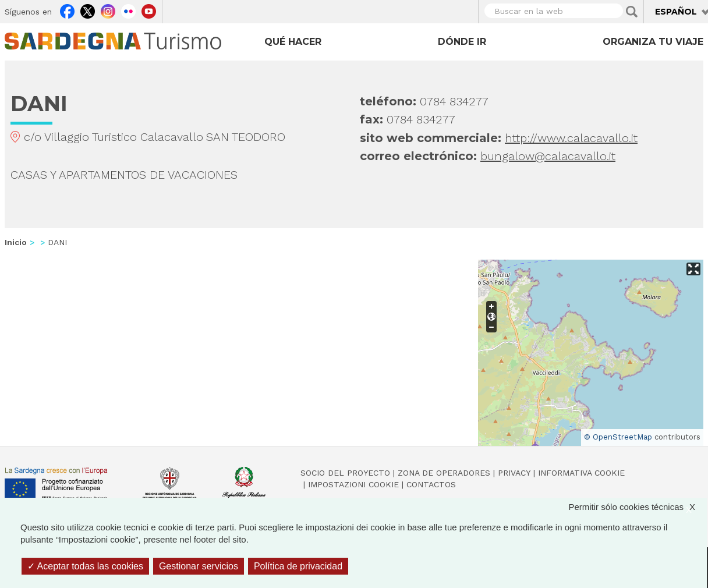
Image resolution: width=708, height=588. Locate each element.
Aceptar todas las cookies (85, 566)
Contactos (431, 484)
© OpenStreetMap (618, 437)
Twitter (88, 10)
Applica (632, 12)
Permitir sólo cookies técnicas (638, 507)
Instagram (108, 10)
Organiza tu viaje (653, 42)
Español (676, 12)
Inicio (16, 242)
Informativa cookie (581, 473)
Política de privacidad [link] (298, 566)
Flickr (128, 10)
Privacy (514, 473)
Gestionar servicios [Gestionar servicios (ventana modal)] (199, 566)
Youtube (149, 10)
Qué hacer (293, 42)
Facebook (67, 10)
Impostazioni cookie (353, 484)
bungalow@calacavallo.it (548, 156)
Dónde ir (462, 42)
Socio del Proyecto (345, 473)
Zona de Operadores (444, 473)
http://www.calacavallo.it (571, 138)
